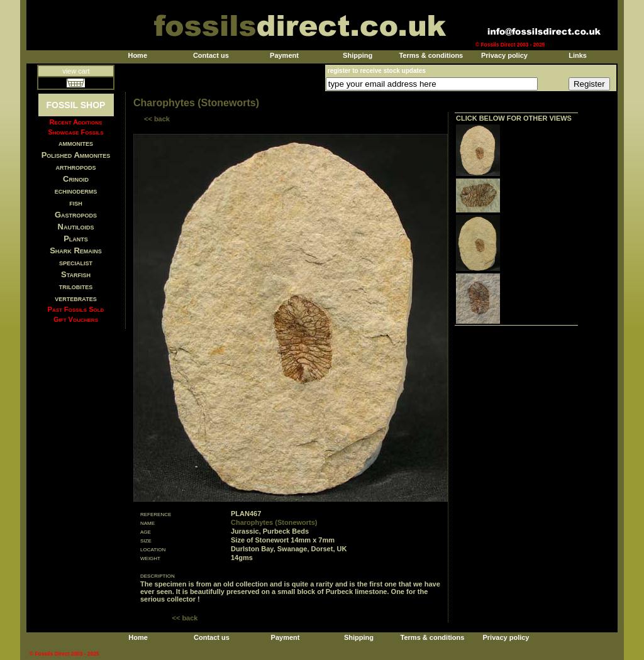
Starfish (76, 274)
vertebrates (75, 298)
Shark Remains (76, 250)
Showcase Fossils (75, 132)
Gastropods (76, 215)
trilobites (76, 286)
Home (137, 55)
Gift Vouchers (76, 319)
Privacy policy (504, 55)
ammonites (76, 143)
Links (578, 55)
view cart (76, 71)
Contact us (211, 55)
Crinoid (76, 179)
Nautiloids (76, 227)
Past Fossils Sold (76, 309)
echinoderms (76, 191)
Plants (76, 239)
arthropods (75, 167)
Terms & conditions (431, 55)
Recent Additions (76, 122)
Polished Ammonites (76, 155)
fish (76, 203)
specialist (76, 262)
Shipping (358, 55)
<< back (157, 119)
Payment (284, 55)
